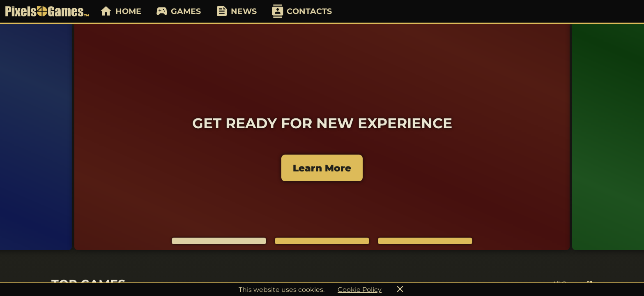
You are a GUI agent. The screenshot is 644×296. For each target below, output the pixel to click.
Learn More (322, 168)
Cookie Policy (360, 290)
